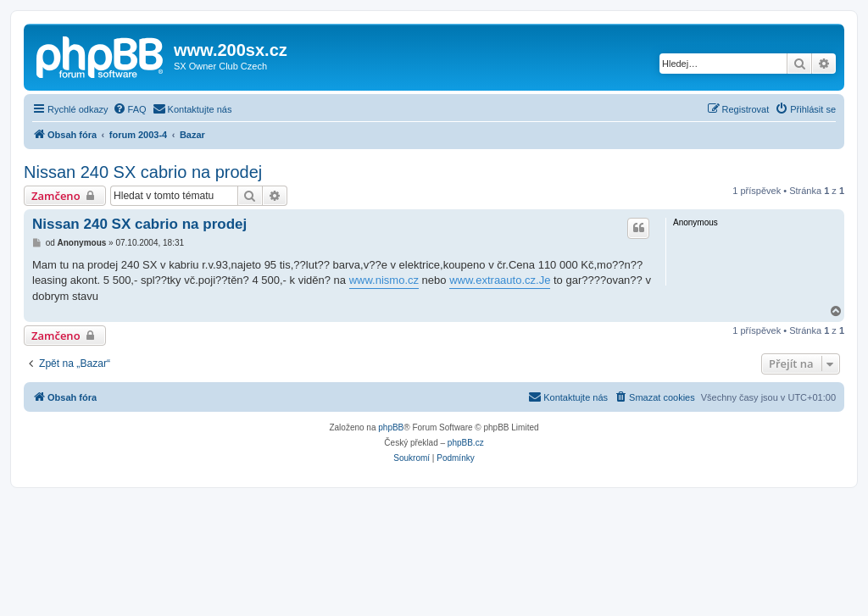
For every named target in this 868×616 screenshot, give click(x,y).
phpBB (391, 427)
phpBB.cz (466, 443)
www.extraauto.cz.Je (500, 280)
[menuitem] (130, 109)
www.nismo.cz (384, 280)
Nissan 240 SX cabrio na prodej (143, 172)
